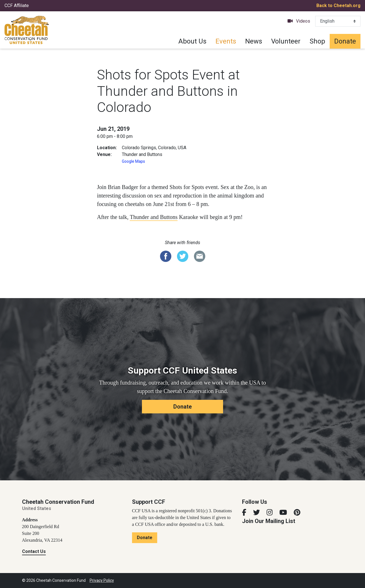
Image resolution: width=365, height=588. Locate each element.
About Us (192, 41)
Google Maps (133, 161)
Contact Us (34, 551)
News (254, 41)
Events (226, 41)
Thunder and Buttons (154, 217)
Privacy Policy (102, 580)
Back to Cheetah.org (338, 6)
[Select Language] (338, 21)
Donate (345, 41)
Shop (317, 41)
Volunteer (286, 41)
